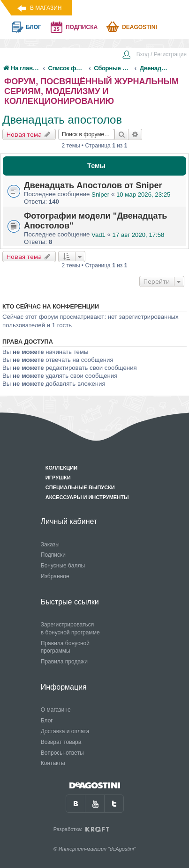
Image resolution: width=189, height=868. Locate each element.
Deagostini (140, 27)
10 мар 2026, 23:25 (143, 195)
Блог (47, 721)
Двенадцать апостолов (62, 120)
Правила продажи (64, 662)
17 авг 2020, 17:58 (139, 235)
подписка (82, 27)
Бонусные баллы (63, 566)
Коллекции (61, 468)
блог (34, 27)
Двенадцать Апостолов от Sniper (93, 185)
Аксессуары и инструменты (87, 497)
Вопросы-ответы (62, 753)
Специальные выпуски (80, 487)
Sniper (100, 195)
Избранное (55, 576)
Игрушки (58, 478)
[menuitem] (154, 55)
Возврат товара (61, 742)
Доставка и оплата (65, 731)
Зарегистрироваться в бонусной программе (70, 629)
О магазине (56, 710)
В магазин (46, 8)
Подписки (53, 555)
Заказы (50, 544)
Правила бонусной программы (65, 647)
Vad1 (98, 235)
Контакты (53, 763)
